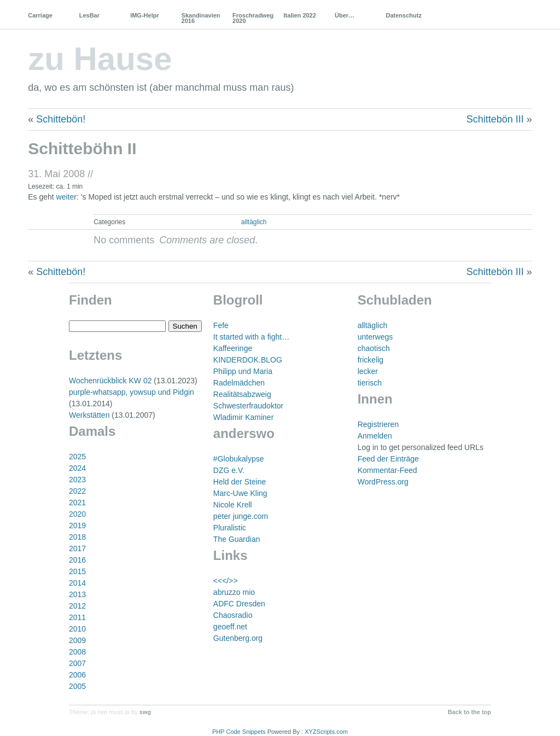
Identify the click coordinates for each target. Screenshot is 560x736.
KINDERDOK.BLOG (248, 360)
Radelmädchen (239, 383)
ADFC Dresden (239, 604)
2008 (77, 652)
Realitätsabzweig (242, 394)
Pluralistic (230, 528)
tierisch (370, 383)
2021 (77, 503)
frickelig (371, 360)
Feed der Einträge (388, 459)
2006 (77, 675)
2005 (77, 686)
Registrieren (378, 424)
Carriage (40, 15)
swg (145, 712)
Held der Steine (240, 482)
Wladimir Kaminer (243, 417)
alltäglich (254, 222)
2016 (77, 560)
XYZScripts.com (326, 732)
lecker (368, 371)
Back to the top (469, 712)
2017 (77, 548)
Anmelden (375, 436)
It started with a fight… (251, 337)
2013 (77, 594)
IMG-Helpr (145, 15)
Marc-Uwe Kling (240, 493)
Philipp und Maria (243, 371)
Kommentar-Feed (387, 470)
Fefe (221, 325)
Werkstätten (89, 415)
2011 (77, 617)
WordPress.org (383, 482)
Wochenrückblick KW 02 (110, 381)
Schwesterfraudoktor (248, 406)
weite (65, 197)
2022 (77, 491)
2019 (77, 525)
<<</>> (226, 581)
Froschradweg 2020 (253, 18)
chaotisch (374, 348)
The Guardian (237, 539)
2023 (77, 480)
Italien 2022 (300, 15)
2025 (77, 457)
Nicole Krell (233, 505)
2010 (77, 629)
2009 (77, 640)
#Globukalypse (239, 459)
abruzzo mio (234, 592)
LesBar (89, 15)
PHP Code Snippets (239, 732)
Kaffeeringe (233, 348)
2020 (77, 514)
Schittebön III (495, 119)
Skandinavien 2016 (201, 18)
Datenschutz (403, 15)
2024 (77, 468)
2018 (77, 537)
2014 (77, 583)
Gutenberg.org (238, 638)
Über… (345, 15)
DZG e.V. (229, 470)
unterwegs (375, 337)
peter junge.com (241, 516)
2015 (77, 571)
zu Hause (100, 59)
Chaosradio (233, 615)
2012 (77, 606)
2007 (77, 663)
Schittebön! (61, 119)
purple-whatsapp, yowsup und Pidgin (132, 392)
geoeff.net (230, 627)
